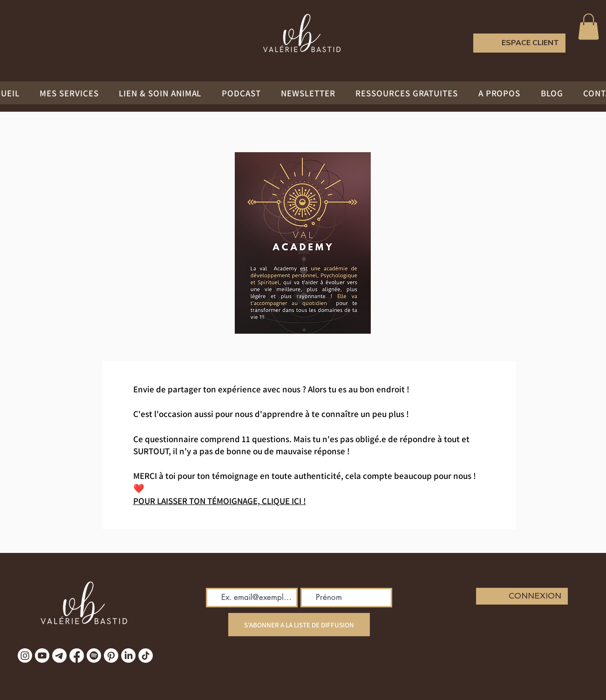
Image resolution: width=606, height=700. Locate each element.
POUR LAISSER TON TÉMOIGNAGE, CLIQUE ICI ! (220, 501)
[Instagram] (25, 656)
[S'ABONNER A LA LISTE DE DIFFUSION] (299, 625)
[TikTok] (146, 656)
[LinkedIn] (128, 656)
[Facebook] (77, 656)
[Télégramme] (59, 656)
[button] (589, 27)
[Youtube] (42, 656)
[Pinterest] (111, 656)
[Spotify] (94, 656)
